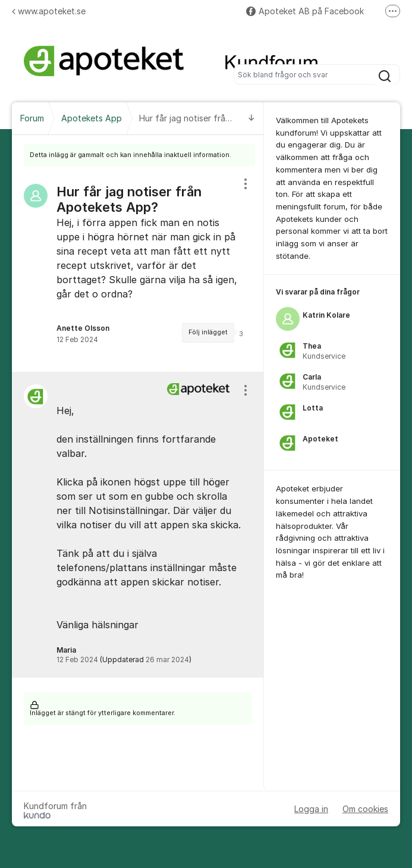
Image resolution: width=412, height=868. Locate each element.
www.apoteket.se (49, 11)
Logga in (311, 809)
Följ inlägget (208, 332)
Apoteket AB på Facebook (305, 11)
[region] (138, 269)
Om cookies (365, 809)
